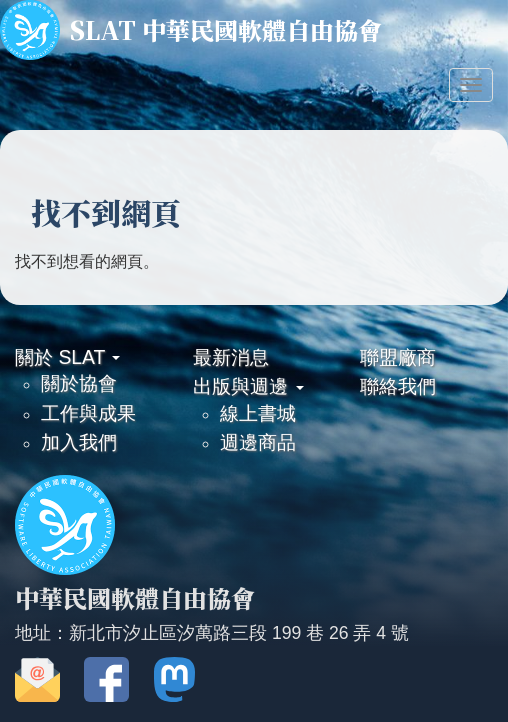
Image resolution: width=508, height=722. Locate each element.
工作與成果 (88, 413)
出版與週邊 (248, 386)
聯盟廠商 (398, 357)
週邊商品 (258, 442)
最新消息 (231, 357)
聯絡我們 (398, 386)
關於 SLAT (67, 357)
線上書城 (258, 413)
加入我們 (79, 442)
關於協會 (79, 383)
